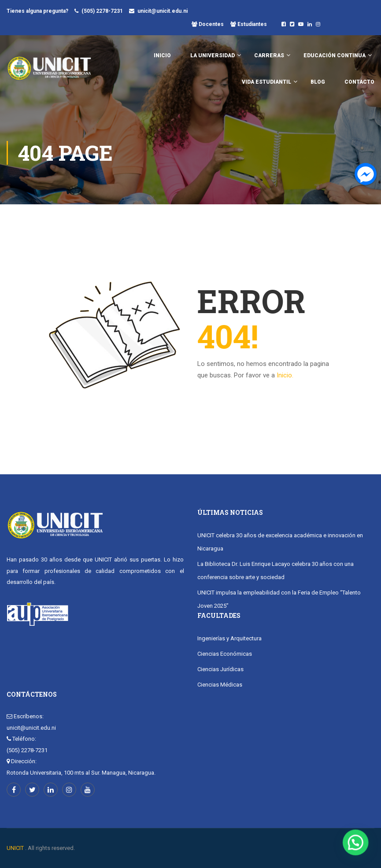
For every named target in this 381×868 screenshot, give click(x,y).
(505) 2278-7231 (102, 11)
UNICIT (15, 848)
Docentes (211, 24)
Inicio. (285, 375)
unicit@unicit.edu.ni (163, 11)
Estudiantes (252, 24)
